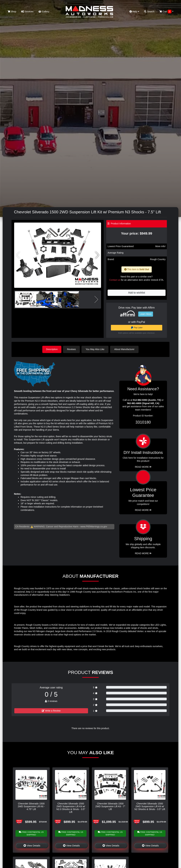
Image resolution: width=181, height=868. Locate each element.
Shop (12, 12)
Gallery (44, 12)
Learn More (146, 314)
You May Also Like (95, 349)
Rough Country (158, 259)
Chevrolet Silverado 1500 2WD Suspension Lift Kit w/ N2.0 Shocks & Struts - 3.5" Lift (71, 808)
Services (27, 12)
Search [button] (149, 12)
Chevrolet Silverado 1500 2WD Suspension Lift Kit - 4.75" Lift (31, 806)
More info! (160, 246)
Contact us (115, 280)
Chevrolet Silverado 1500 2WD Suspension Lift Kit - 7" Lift (110, 806)
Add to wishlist (137, 293)
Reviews (72, 349)
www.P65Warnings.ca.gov (94, 526)
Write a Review (51, 711)
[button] (97, 255)
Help (134, 12)
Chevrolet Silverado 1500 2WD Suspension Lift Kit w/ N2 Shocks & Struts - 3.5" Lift (150, 806)
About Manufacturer (125, 349)
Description (52, 349)
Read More (143, 510)
